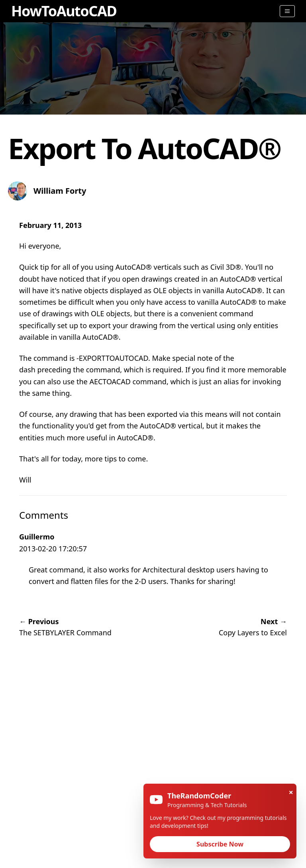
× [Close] (291, 792)
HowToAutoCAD (64, 11)
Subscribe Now (220, 844)
